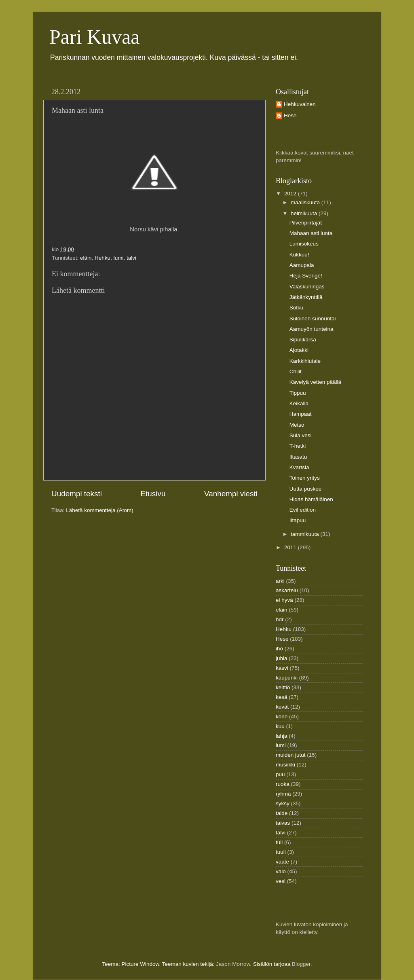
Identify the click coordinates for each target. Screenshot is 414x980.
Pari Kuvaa (95, 37)
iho (279, 649)
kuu (280, 726)
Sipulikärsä (303, 340)
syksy (283, 803)
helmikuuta (305, 213)
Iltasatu (298, 457)
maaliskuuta (306, 202)
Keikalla (299, 403)
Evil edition (303, 510)
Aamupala (302, 265)
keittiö (283, 687)
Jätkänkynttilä (306, 297)
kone (282, 716)
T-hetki (298, 446)
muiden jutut (291, 755)
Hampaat (301, 414)
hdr (280, 619)
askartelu (287, 590)
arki (280, 581)
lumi (119, 258)
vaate (282, 862)
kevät (282, 707)
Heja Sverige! (306, 276)
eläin (86, 258)
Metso (297, 425)
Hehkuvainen (300, 104)
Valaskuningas (307, 287)
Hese (290, 115)
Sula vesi (301, 435)
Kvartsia (299, 467)
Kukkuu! (299, 255)
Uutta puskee (306, 489)
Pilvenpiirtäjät (306, 223)
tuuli (281, 852)
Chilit (296, 371)
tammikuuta (306, 534)
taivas (283, 823)
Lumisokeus (304, 244)
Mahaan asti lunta (311, 233)
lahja (282, 736)
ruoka (283, 784)
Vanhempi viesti (231, 494)
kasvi (282, 668)
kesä (282, 697)
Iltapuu (298, 520)
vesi (281, 881)
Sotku (297, 308)
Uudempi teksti (77, 494)
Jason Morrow (233, 964)
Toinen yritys (305, 478)
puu (280, 774)
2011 (291, 547)
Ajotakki (299, 350)
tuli (279, 842)
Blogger (301, 964)
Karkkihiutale (305, 361)
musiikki (285, 765)
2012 (291, 194)
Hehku (102, 258)
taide (282, 813)
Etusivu (153, 494)
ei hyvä (284, 600)
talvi (131, 258)
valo (281, 871)
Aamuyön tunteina (312, 329)
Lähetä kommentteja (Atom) (100, 510)
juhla (282, 658)
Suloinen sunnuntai (313, 319)
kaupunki (287, 678)
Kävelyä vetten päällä (315, 382)
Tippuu (298, 393)
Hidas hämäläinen (311, 499)
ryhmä (283, 794)
